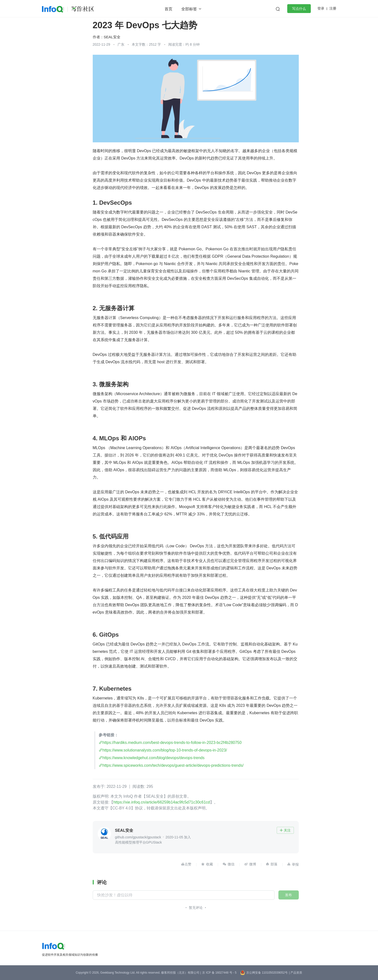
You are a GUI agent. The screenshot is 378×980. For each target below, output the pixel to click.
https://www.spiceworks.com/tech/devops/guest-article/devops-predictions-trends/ (173, 765)
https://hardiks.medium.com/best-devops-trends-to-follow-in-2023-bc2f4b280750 (172, 743)
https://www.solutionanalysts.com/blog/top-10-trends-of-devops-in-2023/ (165, 750)
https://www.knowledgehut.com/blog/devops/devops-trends (154, 758)
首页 (169, 9)
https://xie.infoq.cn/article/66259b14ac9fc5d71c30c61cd (162, 802)
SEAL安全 (112, 37)
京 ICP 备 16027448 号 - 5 (219, 973)
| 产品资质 (296, 973)
